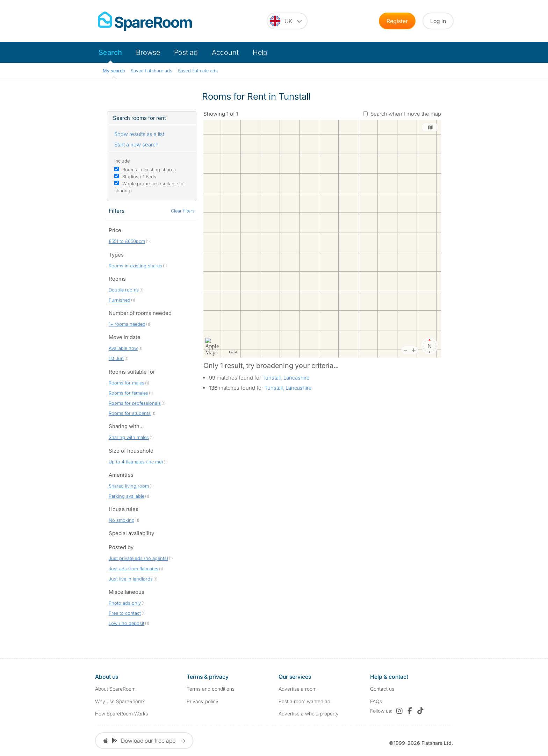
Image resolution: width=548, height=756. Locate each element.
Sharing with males (129, 437)
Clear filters (183, 211)
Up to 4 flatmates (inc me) (136, 462)
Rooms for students (130, 413)
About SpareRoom (115, 689)
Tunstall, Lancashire (286, 378)
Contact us (382, 689)
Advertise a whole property (309, 714)
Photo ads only (125, 603)
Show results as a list (139, 134)
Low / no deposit (127, 623)
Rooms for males (127, 383)
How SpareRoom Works (121, 714)
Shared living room (129, 486)
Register (397, 21)
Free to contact (125, 613)
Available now (123, 348)
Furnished (120, 300)
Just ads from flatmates (134, 569)
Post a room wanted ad (304, 701)
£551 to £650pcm (127, 241)
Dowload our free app (144, 741)
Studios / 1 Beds (139, 177)
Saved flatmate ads (198, 71)
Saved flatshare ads (152, 71)
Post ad (186, 52)
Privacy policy (203, 701)
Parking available (127, 496)
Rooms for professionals (135, 403)
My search (114, 71)
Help (260, 52)
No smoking (122, 520)
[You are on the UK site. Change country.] (287, 21)
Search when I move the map (406, 114)
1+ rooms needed (127, 324)
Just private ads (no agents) (138, 558)
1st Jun (116, 358)
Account (225, 52)
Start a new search (136, 145)
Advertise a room (298, 689)
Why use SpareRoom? (120, 701)
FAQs (376, 701)
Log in (438, 21)
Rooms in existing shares (149, 170)
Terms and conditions (211, 689)
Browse (148, 52)
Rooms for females (128, 393)
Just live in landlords (131, 579)
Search (110, 52)
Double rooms (124, 290)
